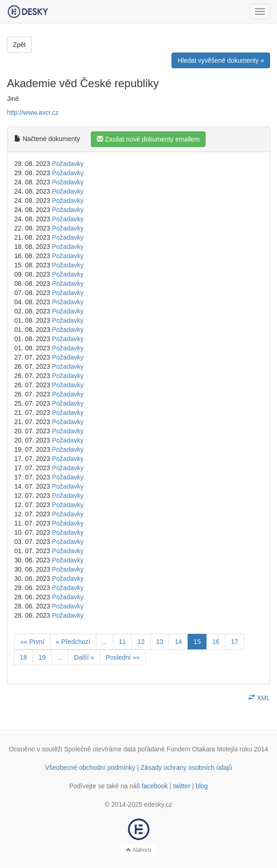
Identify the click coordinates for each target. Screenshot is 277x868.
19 (42, 657)
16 (216, 642)
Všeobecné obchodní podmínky (90, 768)
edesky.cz (158, 804)
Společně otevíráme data (100, 749)
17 (235, 642)
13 (160, 642)
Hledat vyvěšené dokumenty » (221, 60)
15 (197, 642)
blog (201, 786)
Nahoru (138, 850)
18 (24, 657)
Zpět (19, 45)
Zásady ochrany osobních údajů (186, 768)
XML (259, 698)
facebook (155, 786)
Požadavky (68, 164)
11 (123, 642)
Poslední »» (123, 657)
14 (178, 642)
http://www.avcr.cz (33, 112)
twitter (182, 786)
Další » (84, 657)
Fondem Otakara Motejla (202, 749)
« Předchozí (73, 642)
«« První (32, 642)
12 (141, 642)
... (105, 642)
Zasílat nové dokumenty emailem (148, 139)
